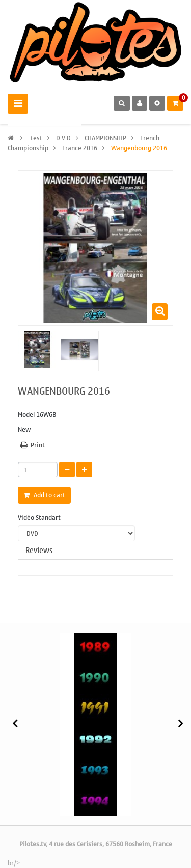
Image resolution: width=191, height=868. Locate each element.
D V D (63, 138)
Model (26, 415)
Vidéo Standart (40, 518)
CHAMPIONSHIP (105, 138)
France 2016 (80, 148)
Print (38, 445)
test (36, 138)
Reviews (39, 551)
